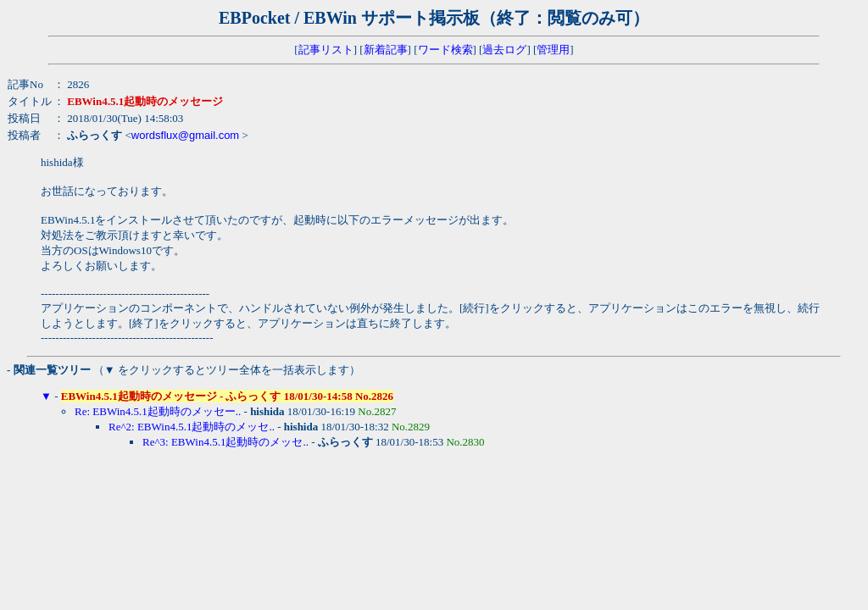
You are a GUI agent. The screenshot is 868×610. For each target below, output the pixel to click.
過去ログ (504, 50)
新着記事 (386, 50)
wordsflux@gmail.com (185, 135)
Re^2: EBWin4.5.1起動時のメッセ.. (192, 427)
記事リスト (326, 50)
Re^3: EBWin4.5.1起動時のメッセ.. (225, 442)
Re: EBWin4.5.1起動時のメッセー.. (158, 411)
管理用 (553, 50)
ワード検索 (445, 50)
